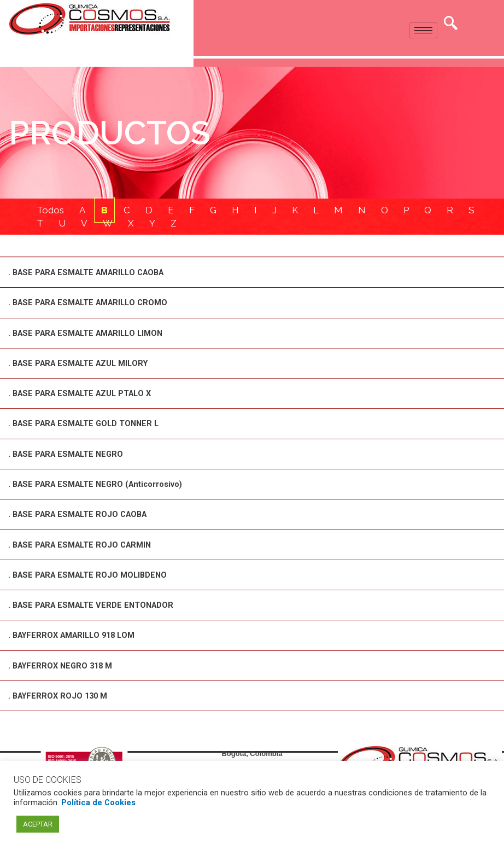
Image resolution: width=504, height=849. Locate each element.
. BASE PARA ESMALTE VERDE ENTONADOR (95, 604)
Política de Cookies (98, 803)
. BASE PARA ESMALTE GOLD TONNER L (87, 424)
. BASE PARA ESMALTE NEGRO (69, 454)
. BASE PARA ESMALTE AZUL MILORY (82, 364)
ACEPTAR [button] (38, 824)
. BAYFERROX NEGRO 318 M (63, 665)
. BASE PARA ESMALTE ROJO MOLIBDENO (91, 574)
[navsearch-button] (451, 25)
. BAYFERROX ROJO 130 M (60, 695)
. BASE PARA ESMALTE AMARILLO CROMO (92, 304)
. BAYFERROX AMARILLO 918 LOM (76, 635)
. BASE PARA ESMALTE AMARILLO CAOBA (92, 274)
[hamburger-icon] (423, 30)
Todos (50, 211)
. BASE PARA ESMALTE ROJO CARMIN (83, 544)
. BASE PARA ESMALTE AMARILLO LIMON (90, 334)
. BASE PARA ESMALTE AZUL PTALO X (84, 394)
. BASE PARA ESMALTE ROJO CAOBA (82, 514)
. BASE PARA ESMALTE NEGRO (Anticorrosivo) (99, 484)
